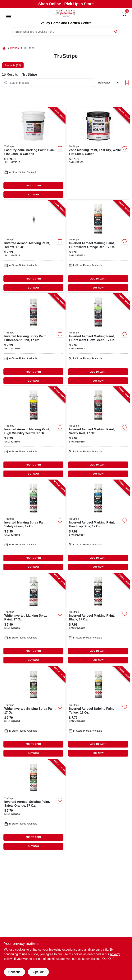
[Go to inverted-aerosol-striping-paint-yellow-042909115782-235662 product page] (98, 712)
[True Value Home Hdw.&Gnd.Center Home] (66, 14)
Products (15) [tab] (13, 65)
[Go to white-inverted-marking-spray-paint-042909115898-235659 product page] (34, 619)
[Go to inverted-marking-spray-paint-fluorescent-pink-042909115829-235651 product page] (34, 340)
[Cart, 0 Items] (124, 14)
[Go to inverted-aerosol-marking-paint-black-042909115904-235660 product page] (98, 619)
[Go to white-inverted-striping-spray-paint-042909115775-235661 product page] (34, 712)
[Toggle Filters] (127, 83)
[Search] (116, 31)
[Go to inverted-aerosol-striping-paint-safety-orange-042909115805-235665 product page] (34, 805)
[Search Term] (66, 32)
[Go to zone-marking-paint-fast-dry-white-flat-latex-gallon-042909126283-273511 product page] (98, 153)
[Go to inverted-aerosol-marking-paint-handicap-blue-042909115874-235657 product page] (98, 526)
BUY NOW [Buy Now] (33, 195)
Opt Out (38, 972)
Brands (15, 48)
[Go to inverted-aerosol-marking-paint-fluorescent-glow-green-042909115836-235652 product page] (98, 340)
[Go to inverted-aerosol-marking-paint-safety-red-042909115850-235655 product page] (98, 433)
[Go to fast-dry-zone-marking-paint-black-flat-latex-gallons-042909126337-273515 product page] (34, 153)
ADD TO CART (34, 186)
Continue (14, 972)
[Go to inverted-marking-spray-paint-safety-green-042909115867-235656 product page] (34, 526)
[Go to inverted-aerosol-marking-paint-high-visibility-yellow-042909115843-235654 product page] (34, 433)
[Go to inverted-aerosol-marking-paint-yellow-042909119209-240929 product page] (34, 246)
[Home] (4, 48)
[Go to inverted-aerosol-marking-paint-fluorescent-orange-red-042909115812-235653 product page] (98, 246)
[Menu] (9, 17)
